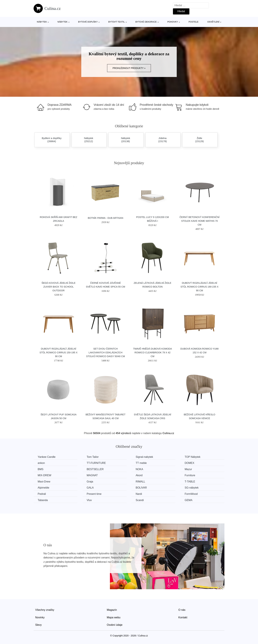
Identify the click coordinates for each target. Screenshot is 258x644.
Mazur (188, 469)
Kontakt (183, 617)
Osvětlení (213, 22)
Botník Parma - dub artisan (106, 218)
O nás (182, 610)
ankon (41, 463)
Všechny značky (45, 610)
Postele (193, 22)
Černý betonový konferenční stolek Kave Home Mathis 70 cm (200, 221)
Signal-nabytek (144, 457)
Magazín (112, 610)
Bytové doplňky (88, 22)
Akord (139, 475)
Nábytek (42, 22)
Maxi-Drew (44, 482)
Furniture (190, 475)
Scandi (140, 500)
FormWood (191, 494)
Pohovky (173, 22)
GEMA (188, 500)
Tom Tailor (93, 457)
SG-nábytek (192, 488)
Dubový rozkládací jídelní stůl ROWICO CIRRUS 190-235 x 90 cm (200, 287)
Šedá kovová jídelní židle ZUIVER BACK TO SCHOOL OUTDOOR (58, 287)
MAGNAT (92, 475)
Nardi (139, 494)
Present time (94, 494)
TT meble (141, 463)
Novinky (40, 617)
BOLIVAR (141, 488)
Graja (90, 482)
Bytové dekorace (146, 22)
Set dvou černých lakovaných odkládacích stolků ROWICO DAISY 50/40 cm (105, 353)
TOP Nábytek (192, 457)
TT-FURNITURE (96, 463)
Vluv (89, 500)
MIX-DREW (45, 475)
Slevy (38, 625)
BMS (41, 469)
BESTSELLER (95, 469)
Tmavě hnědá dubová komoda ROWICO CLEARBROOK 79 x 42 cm (153, 353)
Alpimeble (43, 488)
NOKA (139, 469)
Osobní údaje (115, 625)
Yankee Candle (47, 457)
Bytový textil (116, 22)
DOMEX (189, 463)
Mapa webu (114, 617)
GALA (90, 488)
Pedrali (42, 494)
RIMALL (140, 482)
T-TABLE (190, 482)
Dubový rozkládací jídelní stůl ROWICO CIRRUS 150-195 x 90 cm (58, 353)
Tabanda (43, 500)
